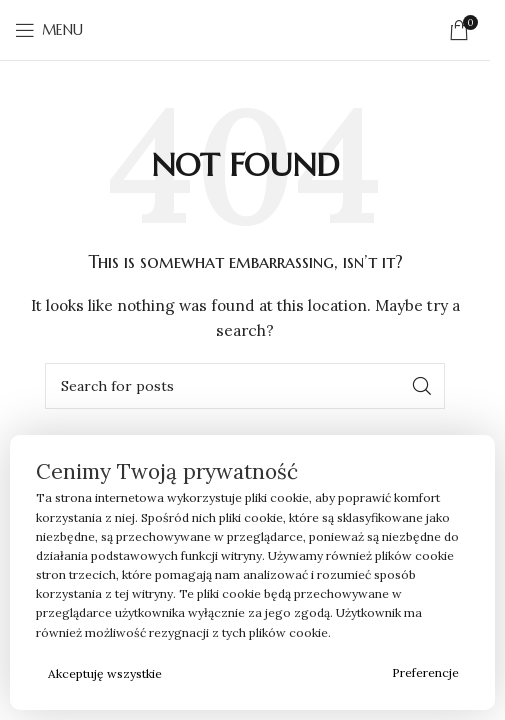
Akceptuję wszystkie (105, 673)
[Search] (245, 386)
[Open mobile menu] (49, 30)
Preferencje (425, 672)
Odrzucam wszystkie (278, 673)
